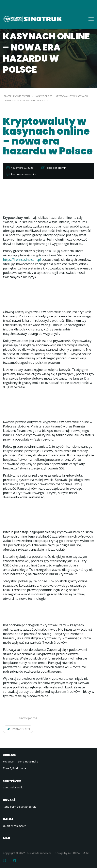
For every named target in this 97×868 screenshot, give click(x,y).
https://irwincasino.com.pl (22, 260)
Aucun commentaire (23, 174)
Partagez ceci (19, 729)
